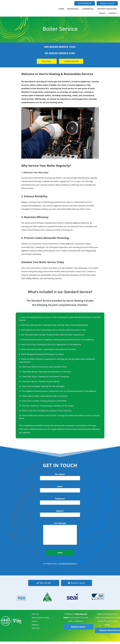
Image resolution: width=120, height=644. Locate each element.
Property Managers (107, 9)
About (102, 13)
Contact (113, 13)
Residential (73, 9)
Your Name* (60, 476)
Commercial (88, 9)
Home (61, 9)
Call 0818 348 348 (71, 61)
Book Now (47, 61)
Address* (60, 513)
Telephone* (60, 501)
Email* (60, 488)
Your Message (60, 534)
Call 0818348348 (85, 3)
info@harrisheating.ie (68, 564)
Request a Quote (107, 3)
